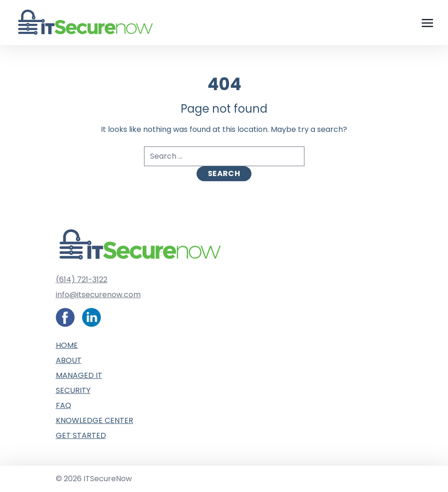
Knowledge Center (95, 420)
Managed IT (79, 375)
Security (73, 390)
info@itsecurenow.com (98, 295)
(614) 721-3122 (82, 280)
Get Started (81, 435)
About (69, 360)
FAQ (64, 405)
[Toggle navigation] (427, 22)
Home (67, 345)
